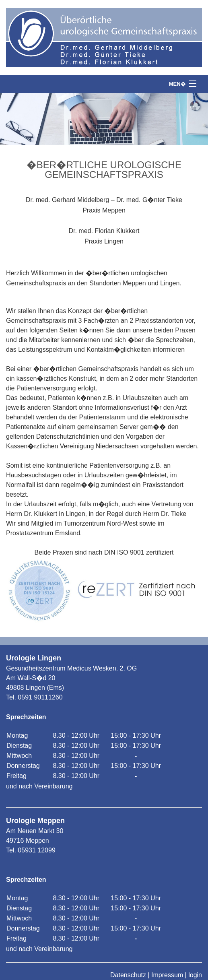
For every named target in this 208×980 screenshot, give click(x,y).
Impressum (167, 975)
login (195, 975)
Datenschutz (128, 975)
